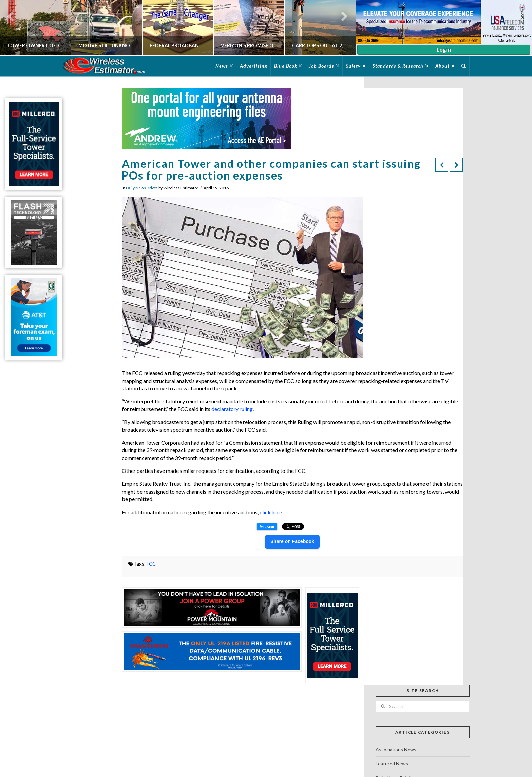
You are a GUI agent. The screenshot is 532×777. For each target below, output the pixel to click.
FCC (151, 564)
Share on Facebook (292, 541)
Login (444, 50)
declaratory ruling (232, 409)
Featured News (392, 764)
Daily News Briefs (142, 188)
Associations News (396, 749)
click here (271, 512)
